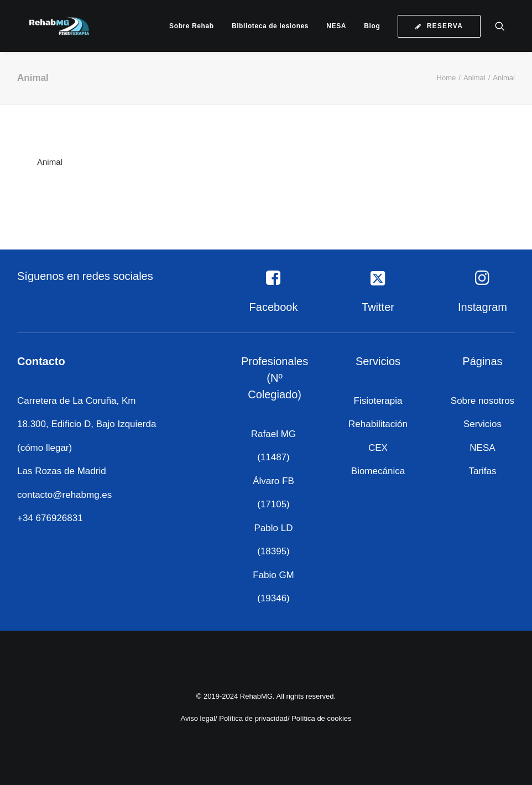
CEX (378, 448)
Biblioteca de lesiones (270, 26)
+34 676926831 (50, 518)
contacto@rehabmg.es (64, 495)
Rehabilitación (378, 424)
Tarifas (482, 471)
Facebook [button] (274, 307)
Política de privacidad (253, 718)
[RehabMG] (50, 26)
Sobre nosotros (483, 401)
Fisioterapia (378, 401)
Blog (372, 26)
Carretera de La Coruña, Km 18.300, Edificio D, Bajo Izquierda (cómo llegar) (87, 424)
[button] (505, 26)
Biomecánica (378, 471)
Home (447, 78)
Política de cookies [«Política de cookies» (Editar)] (321, 718)
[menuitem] (192, 26)
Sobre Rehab (192, 26)
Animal (474, 78)
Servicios (483, 424)
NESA (336, 26)
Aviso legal (198, 718)
